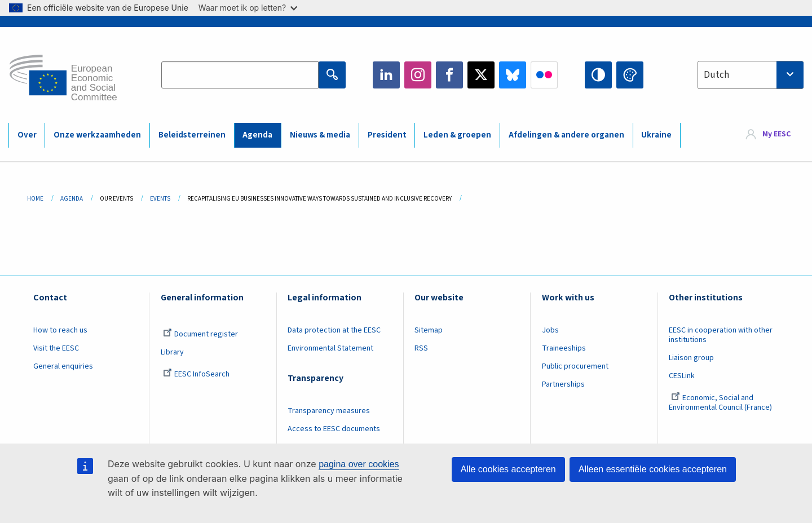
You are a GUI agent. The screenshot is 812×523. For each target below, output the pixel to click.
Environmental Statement (330, 348)
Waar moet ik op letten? (248, 8)
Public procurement (575, 366)
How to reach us (60, 330)
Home (35, 199)
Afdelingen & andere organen (566, 135)
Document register (200, 334)
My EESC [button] (776, 135)
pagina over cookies (359, 464)
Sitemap (429, 330)
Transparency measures (329, 411)
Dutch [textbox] (716, 75)
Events (160, 199)
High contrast (598, 75)
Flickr (544, 75)
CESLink (682, 376)
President (387, 135)
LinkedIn (386, 75)
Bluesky (513, 75)
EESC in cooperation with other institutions (721, 335)
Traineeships (564, 348)
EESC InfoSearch (196, 374)
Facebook (449, 75)
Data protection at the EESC (334, 330)
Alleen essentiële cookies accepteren (653, 469)
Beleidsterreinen (192, 135)
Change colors (630, 75)
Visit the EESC (56, 348)
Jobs (550, 330)
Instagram (418, 75)
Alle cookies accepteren (508, 469)
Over (27, 135)
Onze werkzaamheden (97, 135)
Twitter (481, 75)
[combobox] (751, 75)
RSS (421, 348)
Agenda (257, 135)
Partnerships (563, 384)
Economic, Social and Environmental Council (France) (721, 403)
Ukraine (656, 135)
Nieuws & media (320, 135)
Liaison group (691, 358)
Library (172, 352)
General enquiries (63, 366)
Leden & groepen (457, 135)
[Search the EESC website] (240, 75)
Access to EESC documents (334, 429)
